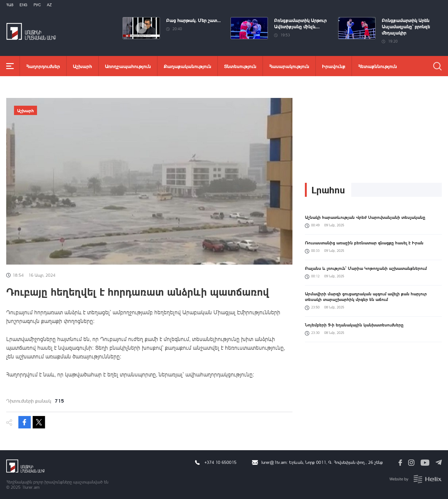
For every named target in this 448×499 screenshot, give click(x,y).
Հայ (10, 5)
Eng (23, 5)
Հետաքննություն (378, 66)
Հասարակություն (289, 66)
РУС (37, 5)
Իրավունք (334, 66)
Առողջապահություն (128, 66)
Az (49, 5)
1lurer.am (31, 487)
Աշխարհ (82, 66)
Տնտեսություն (240, 66)
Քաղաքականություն (187, 66)
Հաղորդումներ (43, 66)
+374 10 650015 (220, 462)
